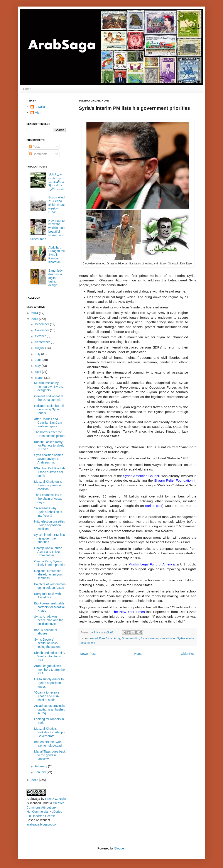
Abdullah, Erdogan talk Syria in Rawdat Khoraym (57, 255)
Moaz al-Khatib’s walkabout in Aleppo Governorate (49, 732)
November (42, 330)
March (40, 378)
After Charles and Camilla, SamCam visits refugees (48, 423)
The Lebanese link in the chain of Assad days (48, 499)
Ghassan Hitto (130, 638)
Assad (94, 638)
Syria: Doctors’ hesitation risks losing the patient (47, 643)
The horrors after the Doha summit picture (50, 434)
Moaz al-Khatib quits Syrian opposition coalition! (48, 485)
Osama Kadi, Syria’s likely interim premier (50, 563)
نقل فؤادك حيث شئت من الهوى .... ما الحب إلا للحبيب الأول (56, 182)
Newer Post (88, 654)
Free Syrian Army (110, 638)
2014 (35, 313)
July (38, 354)
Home (27, 89)
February (41, 766)
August (40, 348)
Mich (38, 113)
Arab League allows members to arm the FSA (49, 670)
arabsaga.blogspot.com (42, 824)
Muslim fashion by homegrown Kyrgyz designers (49, 387)
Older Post (188, 654)
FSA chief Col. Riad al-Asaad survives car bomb (50, 472)
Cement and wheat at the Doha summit (49, 398)
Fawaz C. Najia (55, 799)
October (41, 336)
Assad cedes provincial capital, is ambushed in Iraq (50, 709)
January (41, 772)
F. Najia (99, 633)
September (43, 342)
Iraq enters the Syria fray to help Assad (48, 744)
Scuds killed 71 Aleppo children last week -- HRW (57, 205)
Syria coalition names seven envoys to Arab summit (49, 459)
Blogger (119, 848)
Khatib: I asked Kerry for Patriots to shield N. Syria (49, 446)
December (42, 324)
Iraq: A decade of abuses (46, 632)
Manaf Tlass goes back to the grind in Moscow (50, 755)
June (39, 360)
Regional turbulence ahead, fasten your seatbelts (48, 575)
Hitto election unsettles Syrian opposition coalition (50, 525)
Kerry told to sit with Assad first (47, 596)
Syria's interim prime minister (158, 638)
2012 (35, 780)
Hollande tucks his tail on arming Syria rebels (49, 409)
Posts (35, 147)
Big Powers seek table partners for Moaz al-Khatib (50, 607)
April (38, 372)
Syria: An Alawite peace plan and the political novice (49, 620)
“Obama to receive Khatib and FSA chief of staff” (47, 696)
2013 (35, 319)
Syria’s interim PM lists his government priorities (50, 538)
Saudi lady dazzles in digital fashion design (55, 278)
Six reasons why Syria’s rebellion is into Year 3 (48, 512)
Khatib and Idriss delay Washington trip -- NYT (50, 656)
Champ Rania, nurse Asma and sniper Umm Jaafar (48, 552)
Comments (38, 154)
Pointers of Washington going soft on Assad (50, 586)
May (38, 366)
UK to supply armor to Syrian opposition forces (49, 683)
